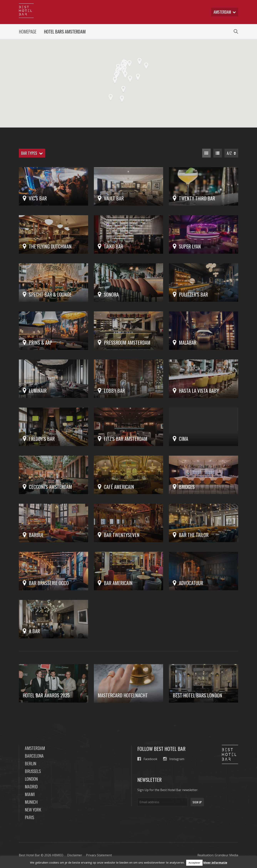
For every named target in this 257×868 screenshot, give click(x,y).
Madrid (31, 787)
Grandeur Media (226, 855)
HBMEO (58, 855)
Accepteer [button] (194, 863)
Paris (29, 817)
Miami (30, 794)
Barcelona (34, 756)
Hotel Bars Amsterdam (65, 32)
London (31, 779)
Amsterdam (35, 748)
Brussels (33, 771)
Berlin (30, 764)
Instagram (174, 759)
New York (33, 810)
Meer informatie (215, 862)
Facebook (147, 759)
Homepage (28, 32)
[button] (126, 64)
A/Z (231, 153)
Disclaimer (75, 855)
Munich (31, 802)
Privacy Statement (99, 855)
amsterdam (224, 12)
